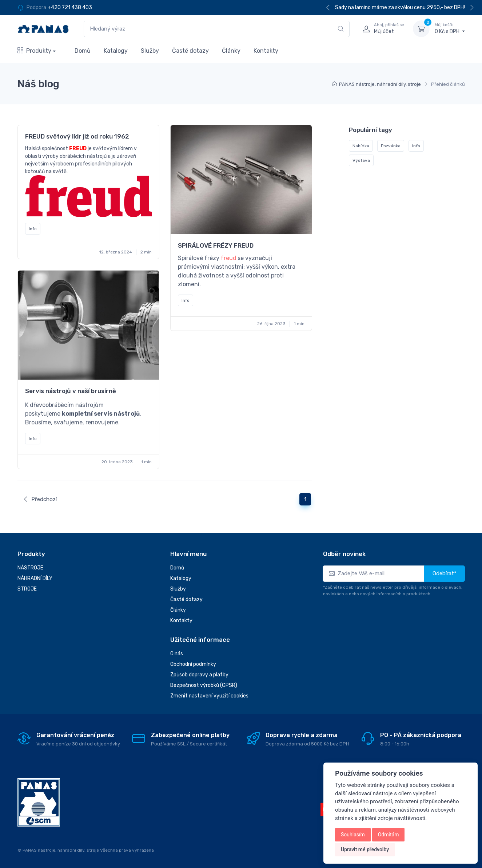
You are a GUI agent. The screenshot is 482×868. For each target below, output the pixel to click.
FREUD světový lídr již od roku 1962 (77, 136)
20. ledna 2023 (117, 462)
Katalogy (116, 51)
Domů (83, 51)
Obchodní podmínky (193, 664)
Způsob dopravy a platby (199, 675)
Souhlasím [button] (353, 835)
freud (229, 258)
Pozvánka (391, 146)
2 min (146, 252)
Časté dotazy (190, 51)
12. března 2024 (116, 252)
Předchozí (40, 499)
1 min (299, 324)
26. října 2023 (271, 324)
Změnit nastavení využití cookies (209, 696)
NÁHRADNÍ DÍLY (35, 578)
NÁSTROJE (30, 568)
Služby (150, 51)
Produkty (34, 51)
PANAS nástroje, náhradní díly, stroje (380, 84)
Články (231, 51)
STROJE (27, 589)
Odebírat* (445, 573)
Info (33, 229)
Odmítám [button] (389, 835)
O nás (177, 654)
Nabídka (361, 146)
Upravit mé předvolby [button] (365, 849)
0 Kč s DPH (450, 28)
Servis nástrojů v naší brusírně (71, 391)
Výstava (361, 161)
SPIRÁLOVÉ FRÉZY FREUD (216, 245)
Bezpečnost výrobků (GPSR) (204, 685)
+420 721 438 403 (70, 7)
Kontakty (266, 51)
